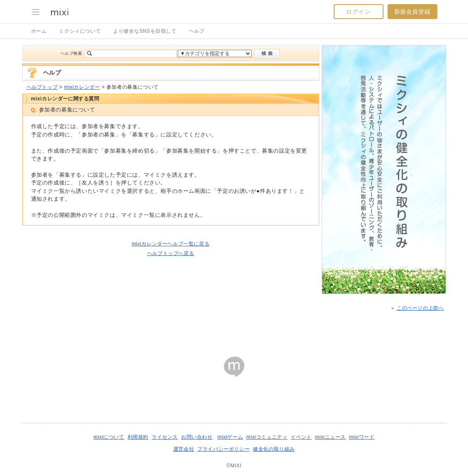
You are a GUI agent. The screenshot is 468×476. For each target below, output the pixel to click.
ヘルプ (197, 31)
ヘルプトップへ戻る (171, 253)
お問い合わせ (197, 437)
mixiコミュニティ (267, 437)
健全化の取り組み (274, 449)
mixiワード (362, 437)
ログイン (358, 12)
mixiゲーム (230, 437)
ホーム (39, 31)
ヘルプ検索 (72, 53)
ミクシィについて (80, 31)
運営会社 (184, 449)
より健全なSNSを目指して (145, 31)
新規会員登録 (412, 12)
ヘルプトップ (42, 87)
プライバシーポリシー (223, 449)
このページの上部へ (420, 308)
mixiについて (109, 437)
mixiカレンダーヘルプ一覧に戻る (171, 244)
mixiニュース (330, 437)
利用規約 (138, 437)
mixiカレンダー (82, 87)
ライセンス (165, 437)
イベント (301, 437)
